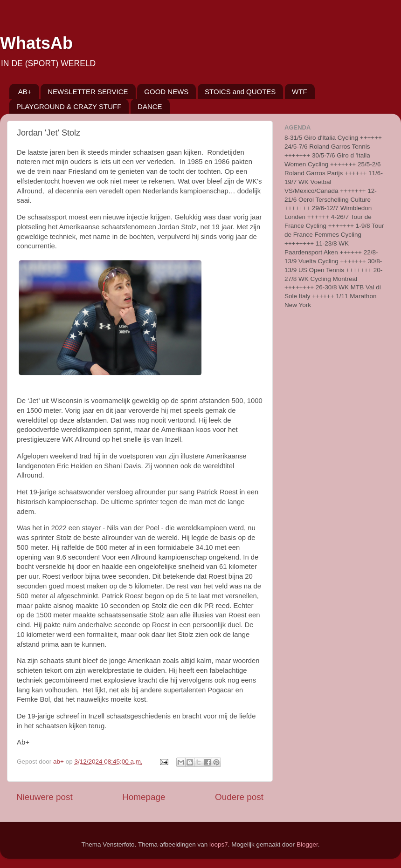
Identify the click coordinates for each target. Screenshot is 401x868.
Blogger (307, 844)
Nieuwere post (45, 797)
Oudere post (239, 797)
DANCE (150, 106)
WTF (299, 92)
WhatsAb (36, 43)
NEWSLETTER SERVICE (88, 92)
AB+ (25, 92)
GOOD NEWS (166, 92)
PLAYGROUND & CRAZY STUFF (69, 106)
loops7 (219, 844)
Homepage (144, 797)
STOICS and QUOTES (240, 92)
